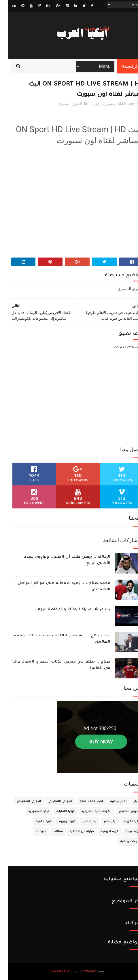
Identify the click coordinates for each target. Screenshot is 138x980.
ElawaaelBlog (52, 971)
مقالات (50, 831)
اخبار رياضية (110, 801)
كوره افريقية (102, 831)
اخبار (129, 801)
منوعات (33, 831)
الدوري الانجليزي (52, 801)
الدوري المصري (62, 104)
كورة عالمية (36, 821)
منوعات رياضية (122, 841)
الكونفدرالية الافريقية (88, 811)
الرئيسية (122, 66)
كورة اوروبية (59, 821)
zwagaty (82, 971)
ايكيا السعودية (30, 811)
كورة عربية (125, 831)
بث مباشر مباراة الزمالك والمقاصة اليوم (65, 609)
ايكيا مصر (102, 821)
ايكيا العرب (89, 28)
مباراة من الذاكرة (74, 831)
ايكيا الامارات (57, 811)
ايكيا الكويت (124, 821)
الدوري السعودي (21, 801)
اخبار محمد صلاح (83, 801)
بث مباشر (82, 821)
